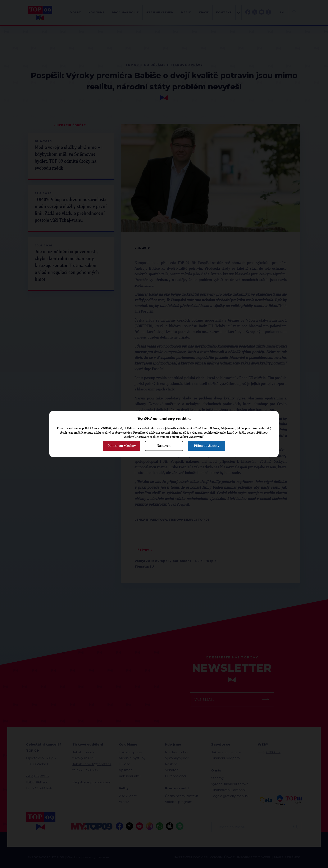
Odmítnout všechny (122, 446)
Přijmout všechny (207, 446)
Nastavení (164, 446)
